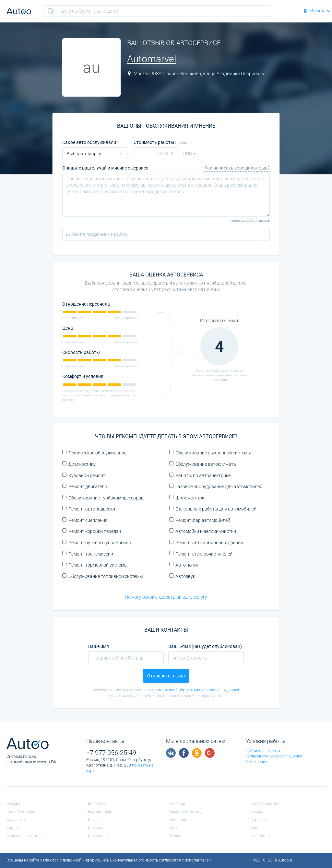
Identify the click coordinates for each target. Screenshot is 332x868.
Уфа (254, 828)
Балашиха (16, 820)
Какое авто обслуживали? (90, 142)
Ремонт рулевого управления (97, 542)
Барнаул (14, 828)
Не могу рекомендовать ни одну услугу (166, 597)
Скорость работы (81, 352)
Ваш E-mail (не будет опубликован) (205, 646)
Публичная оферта (263, 751)
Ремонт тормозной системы (95, 565)
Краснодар (98, 828)
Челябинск (261, 836)
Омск (174, 828)
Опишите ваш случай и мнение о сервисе (105, 168)
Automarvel (152, 59)
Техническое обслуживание (94, 453)
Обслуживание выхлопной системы (210, 453)
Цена (68, 328)
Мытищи (177, 803)
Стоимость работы (163, 142)
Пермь (175, 836)
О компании (257, 762)
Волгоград (97, 803)
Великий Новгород (24, 836)
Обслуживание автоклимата (203, 464)
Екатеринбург (100, 812)
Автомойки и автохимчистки (203, 531)
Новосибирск (181, 820)
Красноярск (99, 836)
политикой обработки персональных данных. (199, 690)
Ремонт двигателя (85, 486)
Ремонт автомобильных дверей (206, 542)
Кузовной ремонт (84, 475)
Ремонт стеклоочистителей (201, 554)
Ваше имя (99, 646)
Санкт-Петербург (22, 812)
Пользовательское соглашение (274, 756)
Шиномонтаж (187, 498)
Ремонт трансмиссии (88, 554)
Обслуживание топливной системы (103, 576)
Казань (94, 820)
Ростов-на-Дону (265, 803)
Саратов (258, 820)
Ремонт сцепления (85, 520)
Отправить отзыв (166, 676)
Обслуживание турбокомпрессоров (103, 498)
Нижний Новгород (186, 812)
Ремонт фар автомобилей (200, 520)
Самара (257, 812)
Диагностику (79, 464)
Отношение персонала (86, 304)
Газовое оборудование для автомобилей (216, 486)
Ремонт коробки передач (92, 531)
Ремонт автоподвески (89, 509)
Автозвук (182, 576)
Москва (317, 11)
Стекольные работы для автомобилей (213, 509)
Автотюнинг (185, 565)
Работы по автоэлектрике (200, 475)
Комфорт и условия (83, 376)
